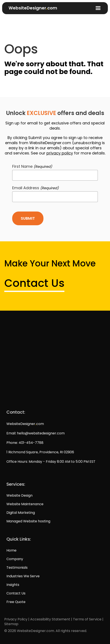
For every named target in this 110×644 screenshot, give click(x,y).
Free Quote (16, 602)
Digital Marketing (21, 513)
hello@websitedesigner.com (41, 433)
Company (15, 559)
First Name (32, 167)
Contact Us (34, 283)
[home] (31, 7)
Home (11, 550)
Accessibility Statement (50, 619)
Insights (13, 585)
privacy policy (60, 153)
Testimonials (17, 568)
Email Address (35, 188)
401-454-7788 (31, 443)
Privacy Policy (16, 619)
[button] (98, 8)
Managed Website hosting (28, 521)
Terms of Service (87, 619)
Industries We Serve (23, 576)
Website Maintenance (25, 504)
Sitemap (11, 624)
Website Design (19, 496)
